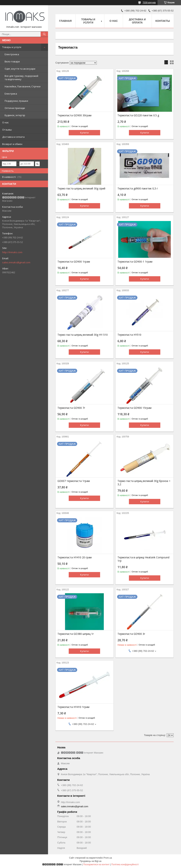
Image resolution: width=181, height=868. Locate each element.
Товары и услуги (12, 47)
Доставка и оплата (13, 137)
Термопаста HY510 (129, 335)
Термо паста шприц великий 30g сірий (81, 189)
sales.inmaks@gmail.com (16, 262)
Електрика (11, 94)
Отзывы (7, 130)
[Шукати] (44, 34)
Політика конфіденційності (125, 864)
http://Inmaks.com (12, 252)
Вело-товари (12, 61)
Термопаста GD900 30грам (74, 115)
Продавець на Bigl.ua (90, 861)
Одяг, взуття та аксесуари (20, 69)
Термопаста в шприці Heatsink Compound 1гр (143, 559)
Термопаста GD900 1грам (74, 262)
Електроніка (12, 54)
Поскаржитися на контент (96, 864)
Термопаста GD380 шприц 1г (76, 634)
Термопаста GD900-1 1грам (135, 262)
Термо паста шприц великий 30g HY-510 (83, 335)
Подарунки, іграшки (16, 101)
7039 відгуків (149, 3)
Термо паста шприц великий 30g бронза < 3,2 (144, 483)
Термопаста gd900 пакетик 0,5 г (138, 189)
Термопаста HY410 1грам (73, 707)
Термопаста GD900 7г (71, 408)
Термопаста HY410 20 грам (75, 557)
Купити (84, 133)
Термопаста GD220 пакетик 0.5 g (138, 115)
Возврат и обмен (12, 144)
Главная (65, 21)
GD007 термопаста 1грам (74, 481)
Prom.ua (108, 858)
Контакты (163, 21)
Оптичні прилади (15, 108)
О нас (5, 122)
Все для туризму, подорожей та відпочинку (21, 78)
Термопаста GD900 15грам (134, 408)
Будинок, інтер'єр (15, 115)
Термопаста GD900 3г (131, 634)
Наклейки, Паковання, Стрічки (23, 86)
